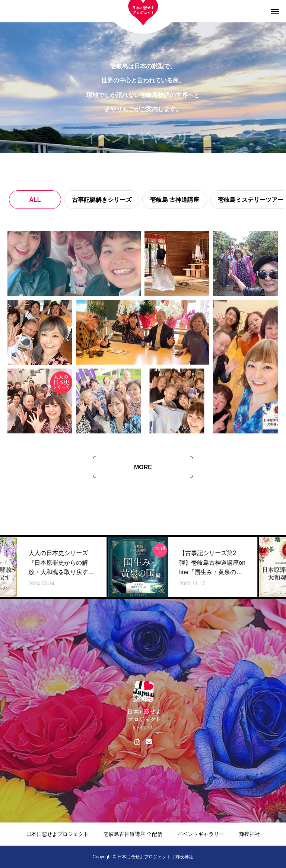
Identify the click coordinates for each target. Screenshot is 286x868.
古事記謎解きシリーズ (102, 200)
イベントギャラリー (201, 834)
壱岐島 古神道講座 (175, 200)
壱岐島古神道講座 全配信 (133, 834)
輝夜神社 (250, 834)
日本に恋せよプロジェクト (57, 834)
